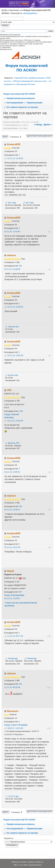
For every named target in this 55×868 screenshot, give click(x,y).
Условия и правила (27, 862)
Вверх (6, 812)
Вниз (5, 137)
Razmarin (13, 711)
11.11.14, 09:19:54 (12, 687)
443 (20, 266)
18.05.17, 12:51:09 (15, 728)
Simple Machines (35, 865)
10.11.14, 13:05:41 (12, 472)
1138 (21, 411)
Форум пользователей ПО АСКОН (27, 68)
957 (20, 592)
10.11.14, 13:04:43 (15, 421)
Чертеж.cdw (12, 327)
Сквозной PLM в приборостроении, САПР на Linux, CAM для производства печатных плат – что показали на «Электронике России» (28, 81)
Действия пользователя (40, 136)
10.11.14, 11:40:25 (15, 158)
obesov (11, 255)
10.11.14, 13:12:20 (12, 547)
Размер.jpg (11, 658)
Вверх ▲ (40, 862)
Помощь (15, 862)
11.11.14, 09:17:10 (15, 636)
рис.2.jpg (28, 203)
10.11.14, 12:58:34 (15, 307)
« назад (38, 124)
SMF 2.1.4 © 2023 (20, 865)
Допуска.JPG (12, 443)
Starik (11, 571)
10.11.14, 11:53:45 (12, 231)
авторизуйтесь (30, 13)
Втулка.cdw (12, 375)
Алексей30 (14, 144)
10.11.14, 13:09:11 (12, 510)
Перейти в (9, 838)
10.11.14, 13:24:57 (12, 598)
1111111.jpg (12, 796)
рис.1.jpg (10, 203)
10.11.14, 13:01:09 (15, 355)
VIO (9, 390)
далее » (48, 124)
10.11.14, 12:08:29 (12, 269)
